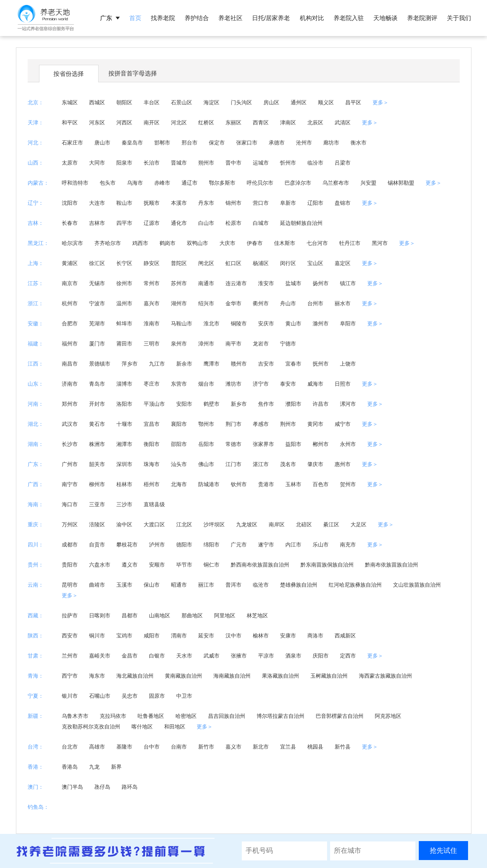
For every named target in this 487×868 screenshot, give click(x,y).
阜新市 (288, 203)
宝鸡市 (124, 636)
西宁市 (70, 676)
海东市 (97, 676)
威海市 (315, 384)
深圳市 (124, 464)
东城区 (70, 102)
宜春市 (293, 364)
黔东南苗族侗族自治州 (327, 565)
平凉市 (266, 656)
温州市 (124, 303)
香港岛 (70, 767)
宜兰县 (288, 747)
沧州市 (304, 143)
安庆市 (266, 323)
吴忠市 (130, 696)
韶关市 (97, 464)
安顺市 (157, 565)
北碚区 (304, 524)
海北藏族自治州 (135, 676)
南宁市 (70, 484)
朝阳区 (124, 102)
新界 (116, 767)
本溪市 (179, 203)
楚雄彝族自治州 (299, 585)
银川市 (70, 696)
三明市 (152, 344)
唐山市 (102, 143)
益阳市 (293, 444)
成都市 (70, 545)
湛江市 (261, 464)
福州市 (70, 344)
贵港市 (266, 484)
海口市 (70, 504)
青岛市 (97, 384)
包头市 (108, 183)
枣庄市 (152, 384)
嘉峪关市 (100, 656)
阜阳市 (348, 323)
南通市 (206, 283)
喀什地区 (142, 727)
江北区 (184, 524)
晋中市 (233, 163)
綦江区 (331, 524)
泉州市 (179, 344)
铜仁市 (211, 565)
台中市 (152, 747)
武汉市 (70, 424)
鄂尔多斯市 (222, 183)
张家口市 (247, 143)
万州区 (70, 524)
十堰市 (124, 424)
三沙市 (124, 504)
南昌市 (70, 364)
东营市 (179, 384)
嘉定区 (343, 263)
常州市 (152, 283)
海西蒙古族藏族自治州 (385, 676)
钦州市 (239, 484)
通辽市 (189, 183)
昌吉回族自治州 (227, 716)
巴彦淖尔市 (298, 183)
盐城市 (293, 283)
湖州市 (179, 303)
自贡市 (97, 545)
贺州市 (348, 484)
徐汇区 (97, 263)
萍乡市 (130, 364)
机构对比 (312, 18)
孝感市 (261, 424)
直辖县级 (154, 504)
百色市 (321, 484)
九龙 (94, 767)
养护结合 (197, 18)
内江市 (293, 545)
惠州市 (343, 464)
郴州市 (321, 444)
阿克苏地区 (388, 716)
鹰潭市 (211, 364)
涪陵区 (97, 524)
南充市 (348, 545)
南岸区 (277, 524)
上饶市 (348, 364)
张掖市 (239, 656)
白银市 (157, 656)
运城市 (261, 163)
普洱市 (233, 585)
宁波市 (97, 303)
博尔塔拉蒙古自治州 (280, 716)
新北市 (261, 747)
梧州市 (152, 484)
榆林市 (261, 636)
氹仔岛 (102, 787)
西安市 (70, 636)
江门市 (233, 464)
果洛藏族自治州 (280, 676)
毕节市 (184, 565)
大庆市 (227, 243)
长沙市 (70, 444)
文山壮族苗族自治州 (417, 585)
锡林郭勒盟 (401, 183)
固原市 (157, 696)
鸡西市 (140, 243)
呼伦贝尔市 (260, 183)
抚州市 (321, 364)
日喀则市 (100, 615)
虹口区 (233, 263)
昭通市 (179, 585)
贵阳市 (70, 565)
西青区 (261, 122)
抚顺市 (152, 203)
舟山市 (288, 303)
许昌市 (321, 404)
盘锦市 (343, 203)
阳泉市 (124, 163)
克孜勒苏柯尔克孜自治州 (91, 727)
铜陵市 (239, 323)
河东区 (97, 122)
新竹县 (343, 747)
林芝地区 (257, 615)
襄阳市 (179, 424)
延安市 (206, 636)
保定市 (217, 143)
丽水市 (343, 303)
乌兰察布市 (336, 183)
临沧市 (261, 585)
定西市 (348, 656)
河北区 (179, 122)
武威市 (211, 656)
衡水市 (359, 143)
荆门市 (233, 424)
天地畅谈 (385, 18)
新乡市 (239, 404)
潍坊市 (233, 384)
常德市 (233, 444)
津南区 (288, 122)
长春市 (70, 223)
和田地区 (175, 727)
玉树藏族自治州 (329, 676)
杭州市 (70, 303)
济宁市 (261, 384)
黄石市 (97, 424)
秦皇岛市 (132, 143)
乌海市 (135, 183)
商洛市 (315, 636)
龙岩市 (261, 344)
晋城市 (179, 163)
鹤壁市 (211, 404)
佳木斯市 (285, 243)
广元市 (239, 545)
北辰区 (315, 122)
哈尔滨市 (72, 243)
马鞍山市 (182, 323)
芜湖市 (97, 323)
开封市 (97, 404)
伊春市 (255, 243)
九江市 (157, 364)
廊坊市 (331, 143)
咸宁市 (343, 424)
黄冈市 (315, 424)
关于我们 (459, 18)
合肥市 (70, 323)
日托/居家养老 (271, 18)
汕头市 (179, 464)
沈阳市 (70, 203)
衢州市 (261, 303)
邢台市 (189, 143)
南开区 (152, 122)
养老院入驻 (349, 18)
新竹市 (206, 747)
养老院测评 (422, 18)
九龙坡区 (247, 524)
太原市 (70, 163)
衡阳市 (152, 444)
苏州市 (179, 283)
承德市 (277, 143)
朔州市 (206, 163)
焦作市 (266, 404)
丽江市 (206, 585)
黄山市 (293, 323)
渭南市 (179, 636)
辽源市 (152, 223)
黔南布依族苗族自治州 (391, 565)
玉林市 (293, 484)
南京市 (70, 283)
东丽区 (233, 122)
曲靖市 (97, 585)
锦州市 (233, 203)
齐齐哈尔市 (108, 243)
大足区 (359, 524)
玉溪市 (124, 585)
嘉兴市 (152, 303)
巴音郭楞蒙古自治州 (340, 716)
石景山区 (182, 102)
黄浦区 (70, 263)
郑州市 (70, 404)
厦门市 (97, 344)
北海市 (179, 484)
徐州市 (124, 283)
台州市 (315, 303)
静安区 (152, 263)
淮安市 (266, 283)
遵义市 (130, 565)
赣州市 (239, 364)
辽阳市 (315, 203)
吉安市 (266, 364)
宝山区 (315, 263)
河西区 (124, 122)
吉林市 (97, 223)
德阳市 (184, 545)
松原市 (233, 223)
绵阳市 (211, 545)
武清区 (343, 122)
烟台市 (206, 384)
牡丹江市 (350, 243)
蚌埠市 (124, 323)
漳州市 (206, 344)
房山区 (271, 102)
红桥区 (206, 122)
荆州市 (288, 424)
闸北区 (206, 263)
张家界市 (263, 444)
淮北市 (211, 323)
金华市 (233, 303)
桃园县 (315, 747)
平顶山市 (154, 404)
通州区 (299, 102)
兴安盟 (368, 183)
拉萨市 (70, 615)
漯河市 (348, 404)
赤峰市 (162, 183)
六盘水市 (100, 565)
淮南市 (152, 323)
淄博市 (124, 384)
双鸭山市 (197, 243)
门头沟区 (241, 102)
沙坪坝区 (214, 524)
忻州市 (288, 163)
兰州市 (70, 656)
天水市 (184, 656)
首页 (135, 18)
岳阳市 (206, 444)
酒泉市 (293, 656)
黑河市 (380, 243)
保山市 (152, 585)
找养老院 (163, 18)
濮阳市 (293, 404)
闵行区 (288, 263)
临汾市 (315, 163)
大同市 (97, 163)
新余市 (184, 364)
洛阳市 (124, 404)
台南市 (179, 747)
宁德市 (288, 344)
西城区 (97, 102)
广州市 (70, 464)
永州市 (348, 444)
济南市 (70, 384)
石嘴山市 (100, 696)
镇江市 (348, 283)
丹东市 (206, 203)
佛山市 (206, 464)
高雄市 (97, 747)
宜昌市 (152, 424)
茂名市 (288, 464)
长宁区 (124, 263)
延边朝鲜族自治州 (301, 223)
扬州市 (321, 283)
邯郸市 (162, 143)
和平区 (70, 122)
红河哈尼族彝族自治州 (355, 585)
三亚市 (97, 504)
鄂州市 (206, 424)
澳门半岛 (72, 787)
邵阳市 (179, 444)
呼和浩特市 (75, 183)
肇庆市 (315, 464)
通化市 (179, 223)
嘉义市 (233, 747)
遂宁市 (266, 545)
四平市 (124, 223)
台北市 (70, 747)
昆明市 (70, 585)
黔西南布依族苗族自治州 (260, 565)
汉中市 (233, 636)
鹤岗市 (168, 243)
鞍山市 (124, 203)
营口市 (261, 203)
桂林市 (124, 484)
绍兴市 (206, 303)
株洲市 (97, 444)
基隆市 (124, 747)
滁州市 (321, 323)
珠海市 (152, 464)
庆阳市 (321, 656)
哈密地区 (186, 716)
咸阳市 (152, 636)
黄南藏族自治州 (183, 676)
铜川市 (97, 636)
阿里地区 (225, 615)
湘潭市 (124, 444)
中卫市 (184, 696)
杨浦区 (261, 263)
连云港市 (236, 283)
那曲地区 (192, 615)
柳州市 (97, 484)
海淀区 (211, 102)
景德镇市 (100, 364)
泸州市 (157, 545)
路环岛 (130, 787)
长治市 (152, 163)
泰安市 (288, 384)
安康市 (288, 636)
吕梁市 (343, 163)
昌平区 (353, 102)
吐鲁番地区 (151, 716)
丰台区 (152, 102)
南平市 (233, 344)
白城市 (261, 223)
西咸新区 (345, 636)
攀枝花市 (127, 545)
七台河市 (317, 243)
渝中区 (124, 524)
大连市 (97, 203)
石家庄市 (72, 143)
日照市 (343, 384)
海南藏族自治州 (232, 676)
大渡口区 (154, 524)
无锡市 (97, 283)
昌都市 (130, 615)
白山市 (206, 223)
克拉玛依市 (113, 716)
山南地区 (160, 615)
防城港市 (209, 484)
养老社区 (230, 18)
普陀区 (179, 263)
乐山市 (321, 545)
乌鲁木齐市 (75, 716)
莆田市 (124, 344)
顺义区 (326, 102)
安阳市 (184, 404)
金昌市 (130, 656)
